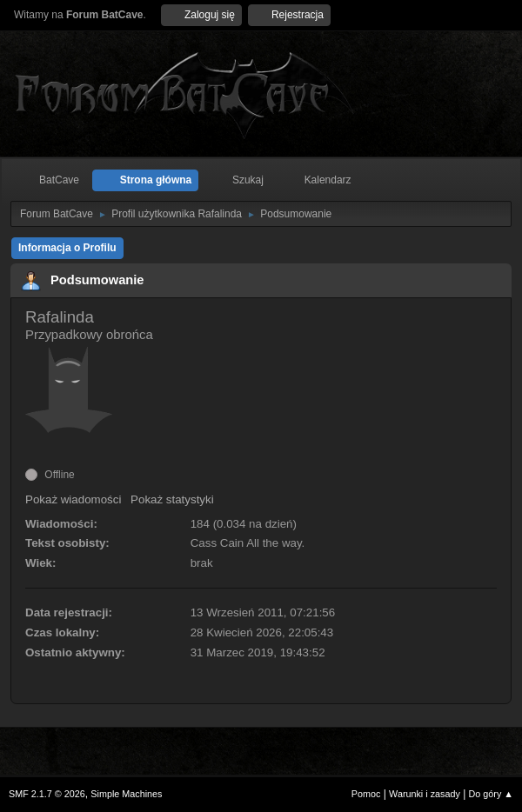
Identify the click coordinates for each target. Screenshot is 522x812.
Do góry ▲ (491, 794)
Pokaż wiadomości (73, 499)
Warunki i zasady (425, 794)
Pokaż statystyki (172, 499)
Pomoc (366, 794)
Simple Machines (126, 794)
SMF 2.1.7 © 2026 (47, 794)
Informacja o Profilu (67, 248)
